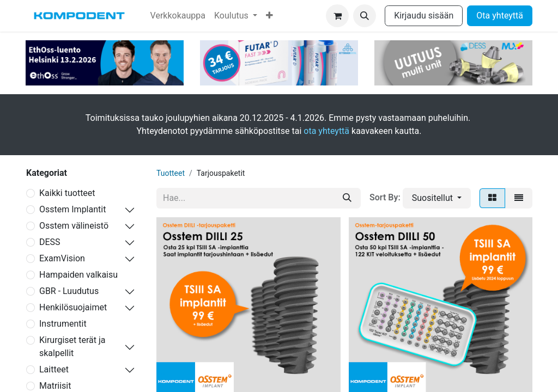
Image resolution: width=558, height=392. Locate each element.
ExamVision (62, 258)
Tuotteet (171, 173)
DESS (50, 242)
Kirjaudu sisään (424, 16)
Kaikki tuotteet (67, 193)
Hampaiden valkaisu (78, 275)
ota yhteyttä (326, 131)
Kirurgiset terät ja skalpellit (72, 347)
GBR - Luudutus (69, 291)
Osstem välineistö (74, 226)
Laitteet (54, 369)
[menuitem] (178, 16)
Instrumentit (63, 324)
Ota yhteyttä (500, 16)
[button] (365, 16)
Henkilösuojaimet (73, 307)
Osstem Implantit (72, 209)
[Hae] (347, 198)
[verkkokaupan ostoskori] (337, 16)
